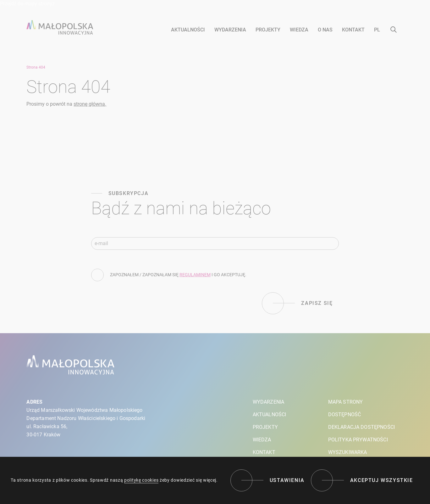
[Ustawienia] (267, 480)
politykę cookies (141, 480)
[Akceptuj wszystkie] (362, 480)
